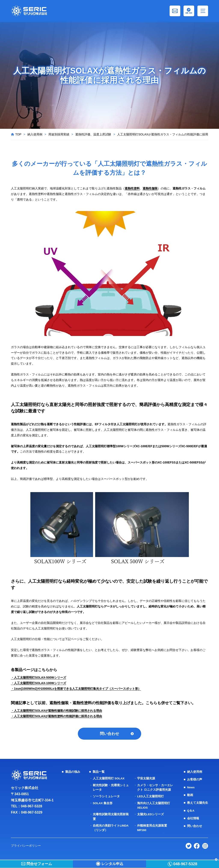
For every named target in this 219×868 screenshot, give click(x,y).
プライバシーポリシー (26, 846)
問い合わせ (109, 734)
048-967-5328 (31, 807)
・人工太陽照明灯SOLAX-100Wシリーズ (38, 683)
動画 (190, 796)
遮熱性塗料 (132, 188)
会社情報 (193, 819)
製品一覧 (99, 773)
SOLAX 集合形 (103, 803)
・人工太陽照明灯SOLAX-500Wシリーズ (38, 677)
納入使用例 (35, 134)
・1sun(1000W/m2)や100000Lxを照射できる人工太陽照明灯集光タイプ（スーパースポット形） (76, 689)
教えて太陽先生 (198, 803)
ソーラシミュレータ (106, 797)
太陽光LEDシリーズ (151, 815)
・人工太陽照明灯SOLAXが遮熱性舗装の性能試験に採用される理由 (56, 711)
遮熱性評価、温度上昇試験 (93, 134)
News (191, 788)
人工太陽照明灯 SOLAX (109, 779)
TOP (18, 134)
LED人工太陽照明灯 (151, 797)
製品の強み (73, 773)
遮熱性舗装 (150, 188)
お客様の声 (195, 780)
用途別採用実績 (59, 134)
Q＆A (191, 811)
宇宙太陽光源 (146, 779)
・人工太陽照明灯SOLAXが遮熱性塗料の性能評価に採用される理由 (56, 716)
